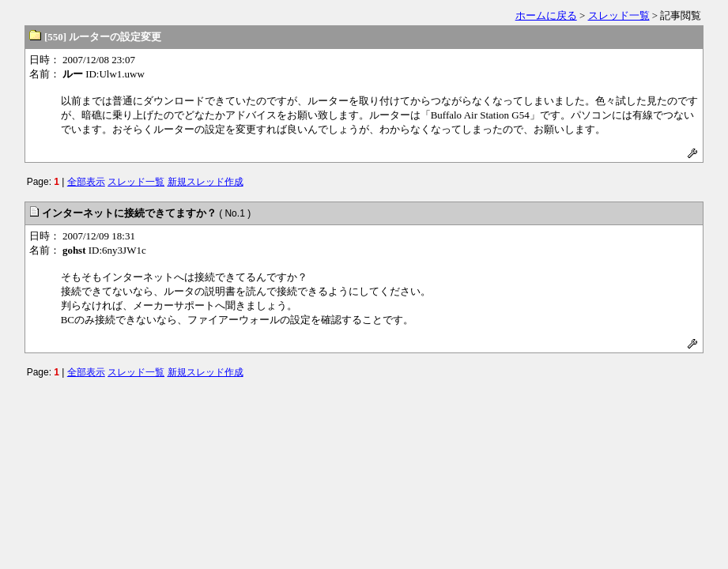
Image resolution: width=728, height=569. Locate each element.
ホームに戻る (546, 15)
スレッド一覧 (619, 15)
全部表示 (86, 182)
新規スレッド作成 (206, 182)
